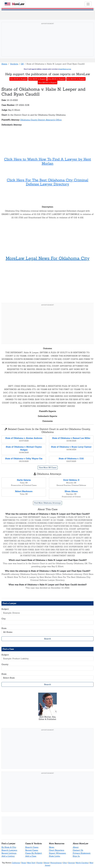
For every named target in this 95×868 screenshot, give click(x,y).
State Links (54, 856)
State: (4, 628)
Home (4, 64)
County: (5, 664)
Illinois (46, 863)
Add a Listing (8, 856)
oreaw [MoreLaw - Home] (14, 4)
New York (31, 863)
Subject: (5, 609)
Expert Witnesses (57, 853)
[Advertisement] (47, 43)
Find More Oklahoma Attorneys (47, 503)
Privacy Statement (82, 853)
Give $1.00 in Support (19, 79)
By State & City (9, 847)
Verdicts (14, 64)
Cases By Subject (34, 853)
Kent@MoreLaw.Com (65, 69)
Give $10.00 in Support (76, 79)
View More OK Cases (48, 468)
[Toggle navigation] (88, 4)
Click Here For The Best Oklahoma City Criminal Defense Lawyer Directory (47, 182)
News (52, 847)
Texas (24, 863)
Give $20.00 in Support (47, 82)
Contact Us (78, 850)
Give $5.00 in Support (56, 79)
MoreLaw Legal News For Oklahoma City (48, 258)
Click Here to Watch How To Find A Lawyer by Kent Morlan (48, 161)
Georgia (71, 863)
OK (22, 64)
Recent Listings (9, 853)
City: (4, 619)
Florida (39, 863)
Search (48, 639)
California (16, 863)
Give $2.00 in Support (37, 79)
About (76, 847)
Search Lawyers (9, 850)
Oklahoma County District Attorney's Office (41, 120)
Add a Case (31, 856)
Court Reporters (57, 850)
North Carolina (82, 863)
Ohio (65, 863)
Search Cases (32, 847)
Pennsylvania (56, 863)
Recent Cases (32, 850)
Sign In (76, 856)
